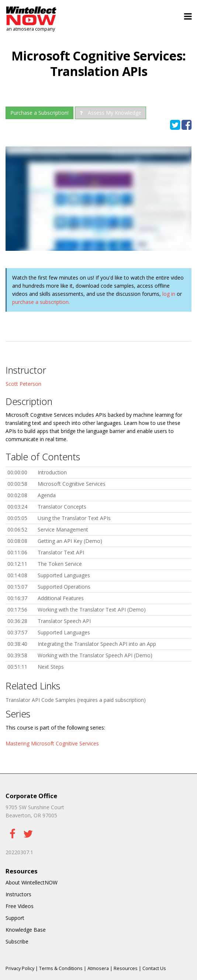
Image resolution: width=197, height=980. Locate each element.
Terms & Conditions (61, 968)
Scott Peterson (23, 384)
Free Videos (20, 906)
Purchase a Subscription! (39, 113)
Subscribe (17, 941)
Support (15, 918)
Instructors (18, 894)
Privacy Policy (20, 968)
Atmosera (98, 968)
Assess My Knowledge (110, 113)
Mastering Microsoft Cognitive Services (52, 743)
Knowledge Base (26, 930)
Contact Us (154, 968)
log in (169, 294)
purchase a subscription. (41, 302)
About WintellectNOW (32, 882)
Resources (126, 968)
